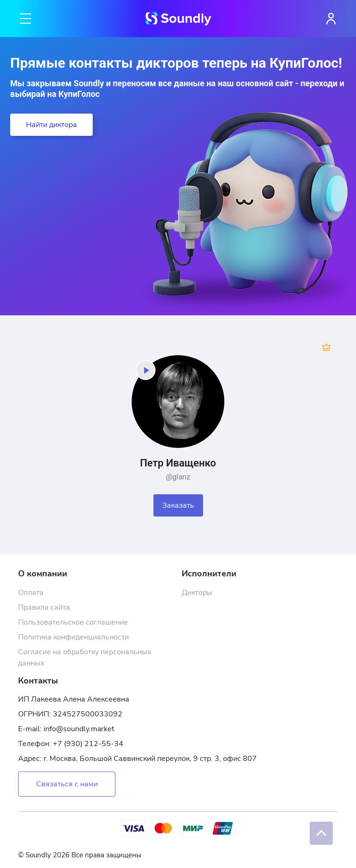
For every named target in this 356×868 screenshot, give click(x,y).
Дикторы (197, 593)
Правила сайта (44, 607)
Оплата (31, 593)
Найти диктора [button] (51, 125)
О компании (43, 574)
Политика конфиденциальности (73, 637)
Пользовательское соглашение (73, 622)
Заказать (178, 505)
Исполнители (209, 574)
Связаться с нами (67, 784)
